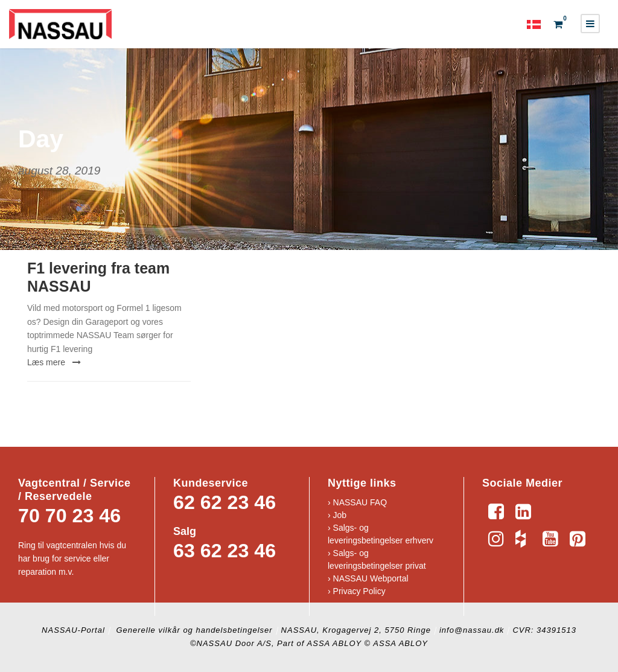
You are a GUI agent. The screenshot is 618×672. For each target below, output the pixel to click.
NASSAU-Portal (73, 630)
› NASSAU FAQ (357, 502)
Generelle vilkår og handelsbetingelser (193, 630)
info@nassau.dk (472, 630)
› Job (337, 515)
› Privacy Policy (357, 591)
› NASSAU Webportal (368, 578)
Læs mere (54, 362)
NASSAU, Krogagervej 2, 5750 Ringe (356, 630)
